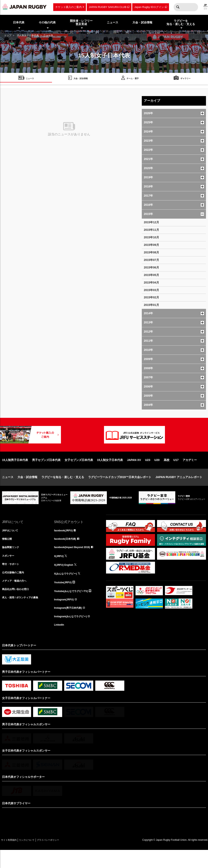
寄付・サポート (12, 580)
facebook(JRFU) (65, 544)
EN (205, 9)
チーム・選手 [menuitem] (133, 79)
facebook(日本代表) (67, 553)
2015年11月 (151, 230)
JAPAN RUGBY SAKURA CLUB (108, 7)
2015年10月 (151, 237)
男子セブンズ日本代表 (46, 473)
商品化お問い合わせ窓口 (18, 606)
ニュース (8, 490)
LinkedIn (60, 642)
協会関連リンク (12, 562)
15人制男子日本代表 (15, 473)
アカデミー (190, 473)
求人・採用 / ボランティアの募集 (23, 615)
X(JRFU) (60, 571)
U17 (176, 473)
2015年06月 (151, 267)
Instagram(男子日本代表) (70, 624)
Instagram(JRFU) (66, 615)
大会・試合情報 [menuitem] (142, 22)
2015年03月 (151, 290)
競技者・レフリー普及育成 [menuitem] (81, 22)
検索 (178, 7)
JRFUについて (11, 544)
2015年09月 (151, 245)
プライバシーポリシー (62, 858)
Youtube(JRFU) (64, 598)
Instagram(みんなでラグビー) (73, 633)
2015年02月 (151, 297)
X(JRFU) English (65, 580)
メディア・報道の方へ (16, 598)
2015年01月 (151, 305)
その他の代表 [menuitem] (47, 22)
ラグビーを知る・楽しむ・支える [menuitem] (181, 22)
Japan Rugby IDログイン (149, 7)
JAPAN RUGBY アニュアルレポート (179, 490)
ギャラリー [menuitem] (185, 79)
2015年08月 (151, 252)
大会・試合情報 (27, 490)
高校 (167, 473)
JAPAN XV (134, 473)
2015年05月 (151, 275)
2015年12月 (151, 222)
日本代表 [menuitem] (19, 22)
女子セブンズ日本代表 (79, 473)
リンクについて (35, 858)
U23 (148, 473)
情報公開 (8, 553)
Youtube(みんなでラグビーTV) (74, 606)
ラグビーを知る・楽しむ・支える (63, 490)
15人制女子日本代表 (28, 35)
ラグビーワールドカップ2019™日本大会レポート (120, 490)
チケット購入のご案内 (68, 7)
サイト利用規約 (12, 858)
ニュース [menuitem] (113, 22)
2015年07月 (151, 260)
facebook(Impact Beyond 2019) (75, 562)
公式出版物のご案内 (15, 589)
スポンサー (9, 571)
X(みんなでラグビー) (67, 589)
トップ (8, 35)
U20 (157, 473)
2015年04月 (151, 282)
